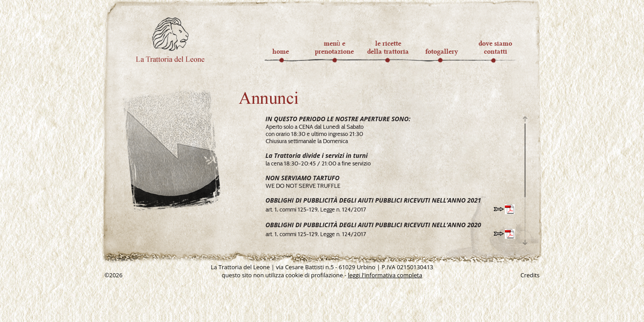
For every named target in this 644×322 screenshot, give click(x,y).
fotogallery (442, 47)
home (281, 47)
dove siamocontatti (495, 47)
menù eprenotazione (334, 47)
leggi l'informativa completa (385, 275)
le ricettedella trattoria (388, 47)
